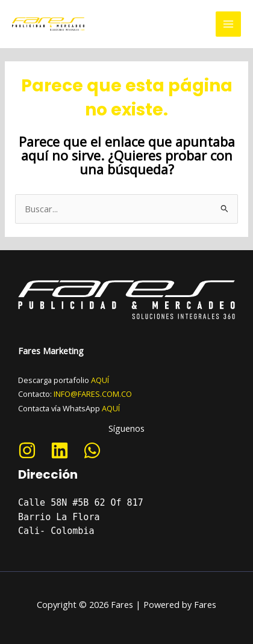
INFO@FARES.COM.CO (93, 394)
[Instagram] (27, 450)
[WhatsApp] (92, 450)
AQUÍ (100, 380)
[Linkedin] (60, 450)
